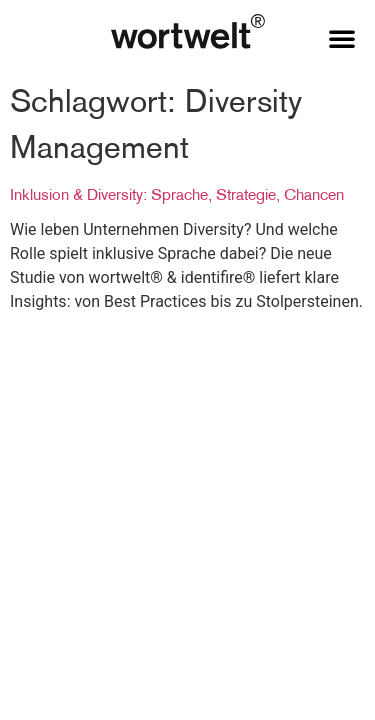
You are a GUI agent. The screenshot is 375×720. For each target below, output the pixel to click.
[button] (342, 38)
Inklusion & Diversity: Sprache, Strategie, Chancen (177, 194)
